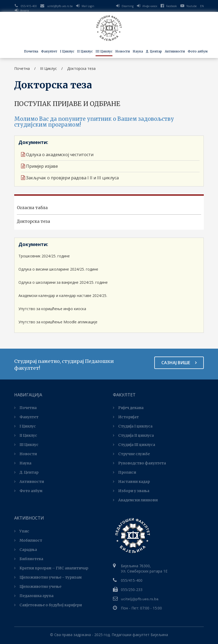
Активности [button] (175, 51)
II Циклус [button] (85, 51)
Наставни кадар (131, 482)
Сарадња (26, 550)
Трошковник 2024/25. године (44, 256)
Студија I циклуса (133, 426)
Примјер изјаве (39, 166)
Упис (22, 531)
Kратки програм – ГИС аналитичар (51, 568)
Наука (23, 463)
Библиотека (29, 559)
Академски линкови (135, 500)
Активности (29, 482)
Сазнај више (179, 363)
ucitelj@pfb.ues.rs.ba (60, 6)
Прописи (125, 472)
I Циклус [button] (67, 51)
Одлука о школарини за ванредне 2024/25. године (63, 282)
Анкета (25, 11)
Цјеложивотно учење (38, 587)
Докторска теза (33, 221)
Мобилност (28, 540)
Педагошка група (34, 596)
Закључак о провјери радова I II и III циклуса (70, 178)
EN (202, 6)
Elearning (128, 6)
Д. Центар (154, 51)
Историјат (126, 417)
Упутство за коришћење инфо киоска (52, 309)
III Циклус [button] (104, 51)
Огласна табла (32, 208)
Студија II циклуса (133, 435)
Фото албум (198, 51)
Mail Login (88, 6)
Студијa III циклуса (134, 445)
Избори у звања (131, 491)
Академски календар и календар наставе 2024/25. (63, 295)
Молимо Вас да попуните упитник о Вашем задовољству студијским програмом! (94, 122)
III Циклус (26, 445)
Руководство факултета (139, 463)
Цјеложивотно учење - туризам (48, 577)
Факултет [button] (49, 51)
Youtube (189, 6)
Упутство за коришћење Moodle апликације (58, 322)
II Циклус (26, 435)
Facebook (169, 6)
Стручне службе (131, 454)
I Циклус (25, 426)
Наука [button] (138, 51)
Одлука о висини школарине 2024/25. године (58, 269)
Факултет (26, 417)
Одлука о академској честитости (57, 155)
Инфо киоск (150, 6)
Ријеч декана (128, 408)
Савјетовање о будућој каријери (48, 605)
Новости (123, 51)
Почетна (31, 51)
